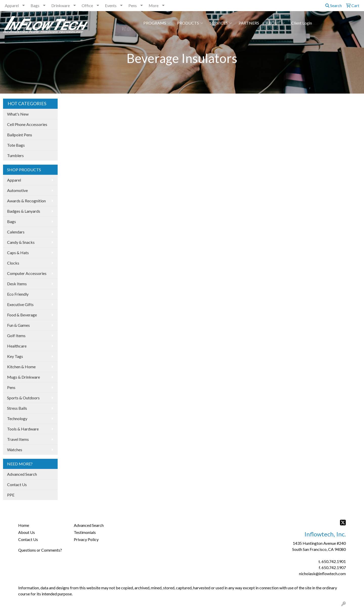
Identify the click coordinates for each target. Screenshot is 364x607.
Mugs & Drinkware (24, 377)
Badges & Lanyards (24, 211)
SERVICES (221, 23)
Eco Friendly (18, 294)
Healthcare (17, 346)
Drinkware (61, 5)
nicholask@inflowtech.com (322, 573)
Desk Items (17, 284)
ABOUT (275, 23)
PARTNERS (249, 23)
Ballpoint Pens (20, 135)
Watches (15, 450)
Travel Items (18, 439)
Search (334, 5)
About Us (27, 532)
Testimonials (85, 532)
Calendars (16, 232)
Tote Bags (16, 145)
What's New (18, 114)
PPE (11, 495)
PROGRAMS (157, 23)
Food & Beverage (22, 315)
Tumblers (15, 155)
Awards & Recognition (26, 201)
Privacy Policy (86, 539)
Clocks (13, 263)
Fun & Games (18, 325)
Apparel (12, 5)
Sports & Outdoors (23, 398)
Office (87, 5)
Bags (35, 5)
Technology (17, 418)
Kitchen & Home (21, 367)
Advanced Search (22, 474)
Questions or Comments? (40, 550)
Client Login (302, 23)
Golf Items (16, 335)
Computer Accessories (27, 273)
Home (24, 525)
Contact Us (17, 484)
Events (111, 5)
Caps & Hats (18, 253)
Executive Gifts (20, 304)
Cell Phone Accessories (27, 124)
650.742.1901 (334, 561)
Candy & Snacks (21, 242)
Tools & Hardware (23, 429)
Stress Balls (17, 408)
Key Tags (15, 356)
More (154, 5)
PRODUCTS (190, 23)
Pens (133, 5)
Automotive (17, 190)
